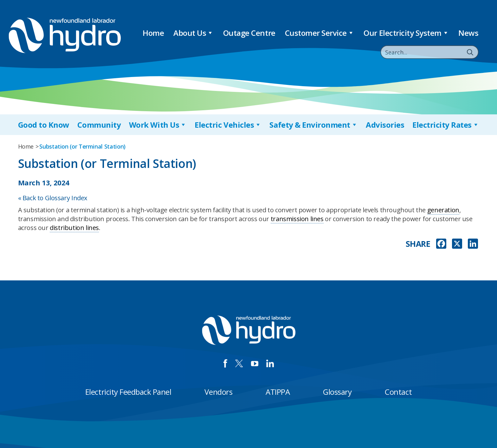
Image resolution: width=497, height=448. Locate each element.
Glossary (337, 392)
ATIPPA (278, 392)
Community (99, 125)
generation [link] (443, 210)
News (468, 33)
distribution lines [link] (74, 228)
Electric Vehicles (228, 125)
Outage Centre (249, 33)
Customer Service (320, 33)
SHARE (418, 244)
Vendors (218, 392)
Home (153, 33)
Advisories (385, 125)
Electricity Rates (446, 125)
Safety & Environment (313, 125)
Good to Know (44, 125)
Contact (398, 392)
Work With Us (158, 125)
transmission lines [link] (297, 219)
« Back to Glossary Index (53, 198)
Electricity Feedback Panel (128, 392)
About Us (194, 33)
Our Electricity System (406, 33)
